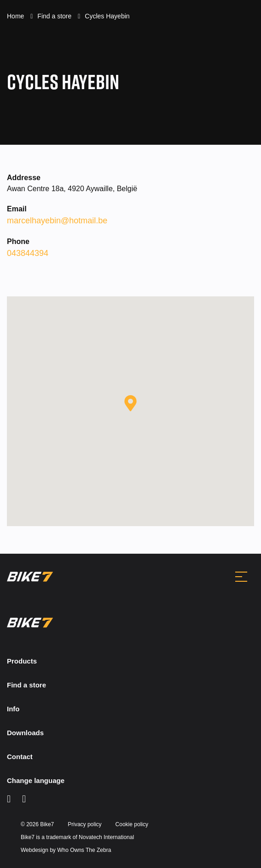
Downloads (25, 733)
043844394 (28, 253)
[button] (130, 403)
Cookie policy (132, 824)
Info (13, 709)
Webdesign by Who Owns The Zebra (66, 850)
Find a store (55, 16)
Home (16, 16)
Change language (36, 780)
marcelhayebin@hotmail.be (57, 221)
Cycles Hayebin (107, 16)
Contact (20, 757)
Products (22, 661)
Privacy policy (84, 824)
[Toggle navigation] (241, 577)
